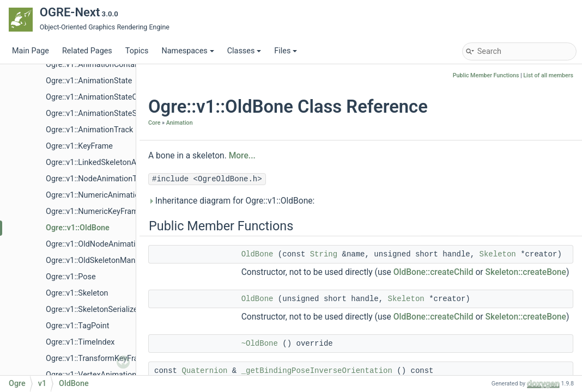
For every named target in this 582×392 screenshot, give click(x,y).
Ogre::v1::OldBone (78, 228)
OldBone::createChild (434, 272)
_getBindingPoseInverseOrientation (317, 371)
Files (286, 51)
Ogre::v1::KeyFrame (79, 146)
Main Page (31, 51)
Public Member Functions (486, 75)
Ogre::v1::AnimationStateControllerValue (116, 97)
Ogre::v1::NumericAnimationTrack (104, 195)
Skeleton (498, 254)
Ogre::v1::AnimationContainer (97, 65)
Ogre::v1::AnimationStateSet (95, 114)
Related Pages (87, 51)
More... (242, 156)
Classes (244, 51)
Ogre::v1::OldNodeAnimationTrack (105, 244)
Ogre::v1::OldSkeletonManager (98, 261)
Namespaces (187, 51)
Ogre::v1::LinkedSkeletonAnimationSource (119, 163)
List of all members (548, 75)
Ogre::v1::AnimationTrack (89, 130)
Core (154, 123)
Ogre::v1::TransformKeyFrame (98, 359)
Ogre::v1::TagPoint (77, 326)
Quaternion (204, 371)
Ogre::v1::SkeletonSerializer (93, 310)
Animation (180, 123)
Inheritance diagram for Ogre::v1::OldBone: (231, 201)
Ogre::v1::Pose (71, 277)
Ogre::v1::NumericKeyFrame (94, 212)
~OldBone (260, 344)
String (324, 254)
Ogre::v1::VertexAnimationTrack (101, 375)
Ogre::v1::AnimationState (89, 81)
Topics (137, 51)
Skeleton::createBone (525, 272)
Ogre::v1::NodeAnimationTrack (99, 179)
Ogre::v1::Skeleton (77, 293)
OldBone (257, 254)
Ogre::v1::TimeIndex (80, 342)
